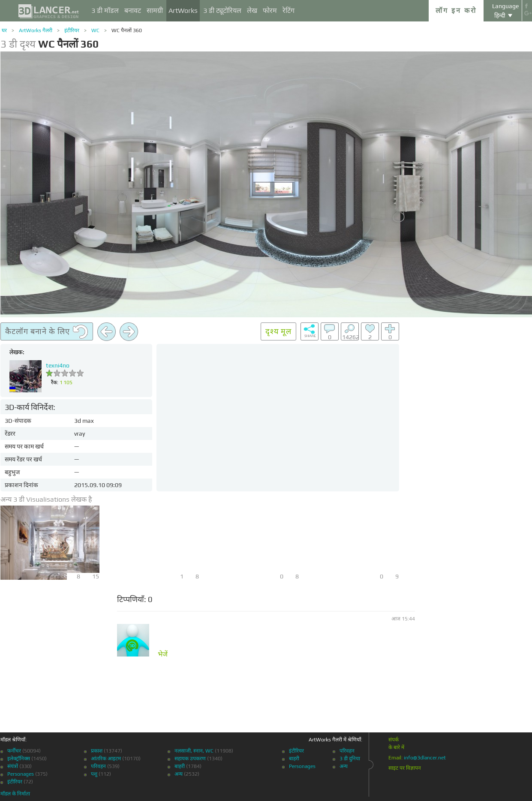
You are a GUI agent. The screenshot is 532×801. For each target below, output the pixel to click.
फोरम (270, 11)
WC (95, 30)
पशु (94, 774)
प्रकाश (97, 751)
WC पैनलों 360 (127, 30)
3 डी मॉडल (105, 11)
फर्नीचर (14, 751)
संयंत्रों (13, 766)
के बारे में (396, 747)
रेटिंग (289, 11)
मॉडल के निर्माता (15, 794)
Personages (21, 774)
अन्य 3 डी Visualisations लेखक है (46, 499)
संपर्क (394, 740)
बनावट (133, 11)
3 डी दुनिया (350, 759)
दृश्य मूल (278, 331)
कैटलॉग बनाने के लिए (47, 332)
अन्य (179, 774)
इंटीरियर (72, 30)
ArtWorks (183, 11)
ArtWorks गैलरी (36, 30)
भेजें (163, 654)
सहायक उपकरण (190, 759)
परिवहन (98, 766)
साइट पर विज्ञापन (405, 768)
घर (4, 30)
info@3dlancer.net (425, 758)
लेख (252, 11)
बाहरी (180, 766)
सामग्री (155, 11)
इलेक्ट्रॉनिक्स (19, 759)
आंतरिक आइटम (106, 759)
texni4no (58, 365)
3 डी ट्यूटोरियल (222, 11)
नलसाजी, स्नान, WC (194, 751)
